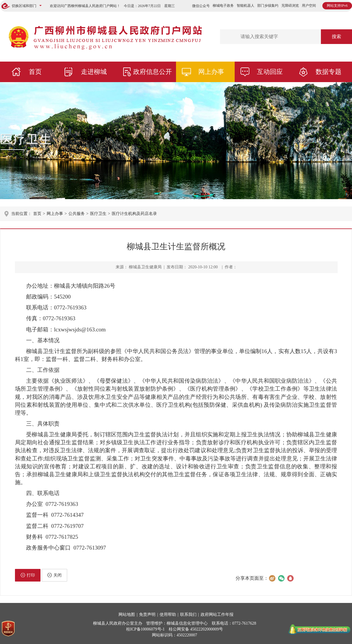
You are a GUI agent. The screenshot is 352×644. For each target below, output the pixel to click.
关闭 (54, 575)
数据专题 (329, 72)
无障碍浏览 (290, 6)
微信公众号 (201, 6)
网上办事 (211, 72)
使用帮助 (168, 615)
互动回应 (270, 72)
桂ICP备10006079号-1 (145, 629)
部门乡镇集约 (268, 6)
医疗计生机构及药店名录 (134, 214)
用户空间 (309, 6)
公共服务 (77, 214)
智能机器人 (246, 6)
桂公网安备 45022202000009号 (196, 629)
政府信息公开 (153, 72)
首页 (35, 72)
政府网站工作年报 (217, 615)
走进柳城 (94, 72)
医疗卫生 (26, 139)
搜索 (336, 37)
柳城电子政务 (223, 6)
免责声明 (147, 615)
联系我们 (188, 615)
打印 (28, 575)
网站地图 (127, 615)
